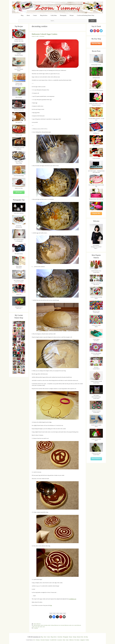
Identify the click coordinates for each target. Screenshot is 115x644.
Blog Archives (44, 15)
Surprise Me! (96, 213)
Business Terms (80, 637)
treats (44, 627)
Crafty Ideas (54, 15)
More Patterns (96, 459)
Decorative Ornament (45, 640)
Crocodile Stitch (53, 640)
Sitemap (75, 637)
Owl (34, 640)
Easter (67, 640)
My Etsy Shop (96, 43)
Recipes (72, 15)
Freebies (87, 640)
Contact (35, 15)
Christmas (38, 640)
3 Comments (36, 628)
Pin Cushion (77, 640)
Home (64, 640)
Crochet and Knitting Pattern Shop (86, 15)
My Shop (86, 637)
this (51, 605)
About (28, 15)
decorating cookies (47, 625)
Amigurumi (82, 640)
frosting (52, 625)
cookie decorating (37, 625)
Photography (63, 15)
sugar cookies (40, 627)
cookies (35, 624)
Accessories (60, 640)
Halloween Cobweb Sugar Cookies (45, 34)
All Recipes (19, 192)
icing (36, 627)
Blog (22, 15)
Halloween (38, 624)
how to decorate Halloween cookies (65, 625)
